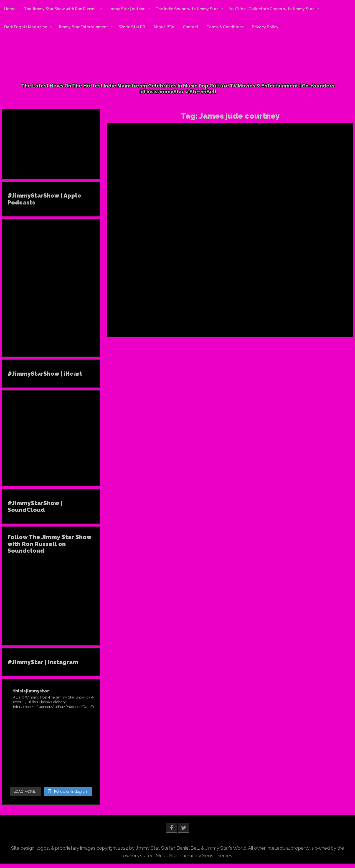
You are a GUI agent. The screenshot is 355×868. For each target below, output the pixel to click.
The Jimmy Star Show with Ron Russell (60, 9)
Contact (191, 27)
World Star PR (132, 27)
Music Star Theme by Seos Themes (194, 855)
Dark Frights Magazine (26, 27)
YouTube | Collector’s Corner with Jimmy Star (271, 9)
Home (10, 9)
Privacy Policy (265, 27)
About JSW (164, 27)
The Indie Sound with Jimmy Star (187, 9)
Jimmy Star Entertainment (83, 27)
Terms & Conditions (225, 27)
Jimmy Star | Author (126, 9)
